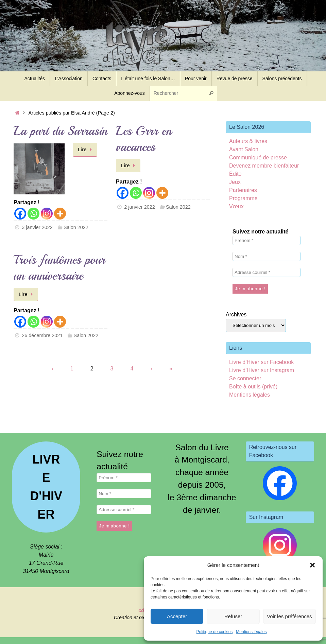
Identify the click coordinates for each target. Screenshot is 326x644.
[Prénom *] (267, 240)
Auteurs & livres (248, 141)
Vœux (236, 206)
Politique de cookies (215, 632)
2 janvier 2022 (139, 207)
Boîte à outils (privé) (253, 387)
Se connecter (245, 378)
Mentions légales (251, 632)
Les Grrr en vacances (144, 139)
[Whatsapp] (33, 214)
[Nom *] (267, 256)
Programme (243, 198)
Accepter (177, 616)
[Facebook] (20, 214)
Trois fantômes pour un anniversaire (59, 268)
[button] (312, 565)
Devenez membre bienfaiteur (264, 166)
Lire (86, 150)
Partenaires (243, 190)
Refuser (233, 616)
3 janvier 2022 (37, 227)
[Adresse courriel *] (267, 272)
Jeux (235, 182)
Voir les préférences (289, 616)
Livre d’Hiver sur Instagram (262, 370)
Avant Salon (244, 149)
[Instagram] (47, 214)
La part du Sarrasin (61, 131)
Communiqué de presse (258, 158)
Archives (236, 315)
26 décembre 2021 (42, 335)
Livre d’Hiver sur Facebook (261, 362)
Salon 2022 (76, 227)
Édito (235, 174)
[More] (60, 214)
